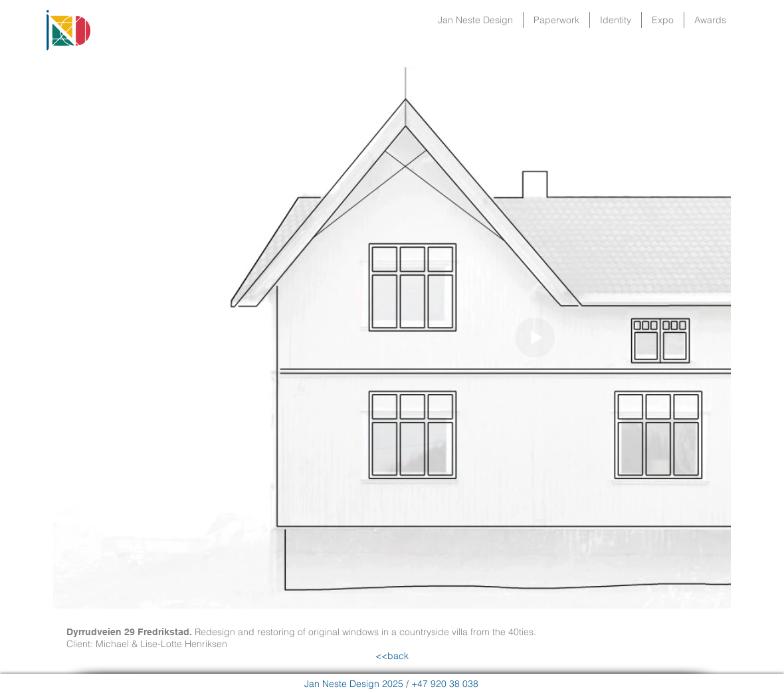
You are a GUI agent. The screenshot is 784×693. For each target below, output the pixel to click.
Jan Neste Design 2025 (354, 684)
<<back (392, 656)
